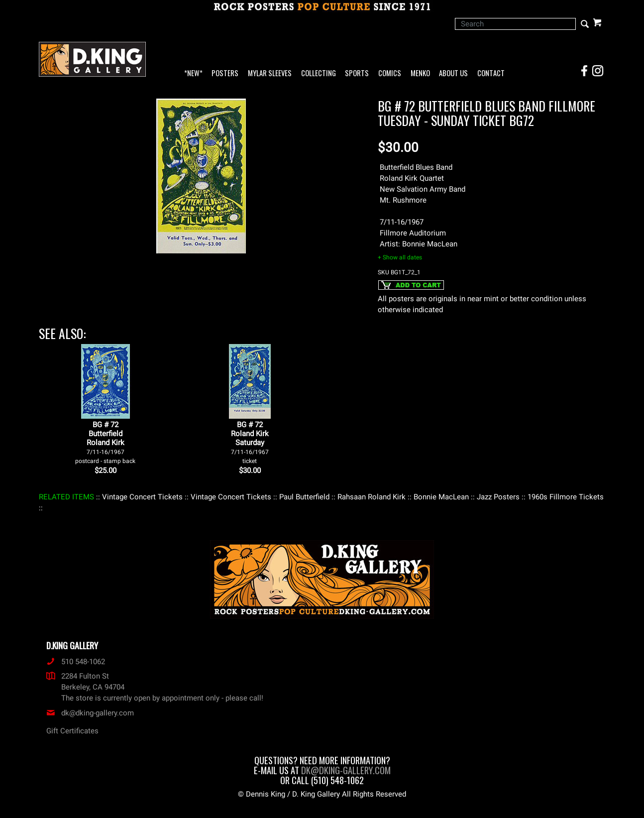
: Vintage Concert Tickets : (142, 497)
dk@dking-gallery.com (90, 713)
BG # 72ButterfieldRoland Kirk (105, 442)
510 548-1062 (76, 662)
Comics (390, 73)
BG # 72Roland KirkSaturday (250, 442)
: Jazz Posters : (498, 497)
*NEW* (193, 73)
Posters (225, 73)
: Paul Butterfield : (304, 497)
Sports (357, 73)
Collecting (319, 73)
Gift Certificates (72, 731)
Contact (491, 73)
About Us (453, 73)
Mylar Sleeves (270, 73)
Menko (420, 73)
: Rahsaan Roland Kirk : (372, 497)
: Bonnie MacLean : (441, 497)
